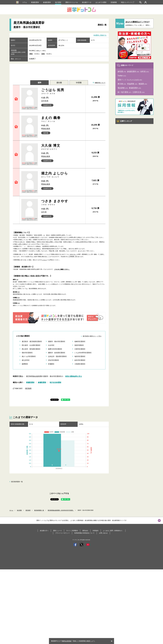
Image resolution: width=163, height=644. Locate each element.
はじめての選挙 (101, 2)
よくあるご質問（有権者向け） (113, 531)
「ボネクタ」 (73, 254)
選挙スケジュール (72, 2)
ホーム (11, 510)
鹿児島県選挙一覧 (17, 482)
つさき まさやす (63, 203)
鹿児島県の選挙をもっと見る (92, 336)
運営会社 (85, 531)
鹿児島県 (28, 388)
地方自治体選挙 (55, 382)
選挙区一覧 (102, 25)
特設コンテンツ (128, 2)
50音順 (79, 83)
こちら (44, 260)
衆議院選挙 (35, 2)
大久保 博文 (63, 147)
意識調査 (114, 2)
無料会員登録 (67, 641)
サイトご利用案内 (72, 531)
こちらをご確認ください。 (62, 269)
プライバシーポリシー (63, 533)
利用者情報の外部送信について (84, 533)
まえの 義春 (63, 119)
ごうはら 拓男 (63, 91)
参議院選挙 (47, 2)
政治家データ (87, 2)
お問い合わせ (103, 533)
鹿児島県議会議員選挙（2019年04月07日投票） (61, 510)
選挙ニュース (57, 531)
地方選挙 (58, 2)
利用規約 (96, 531)
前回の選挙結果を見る (74, 376)
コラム (25, 2)
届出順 (59, 83)
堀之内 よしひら (63, 175)
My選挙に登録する (100, 35)
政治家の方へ (44, 531)
